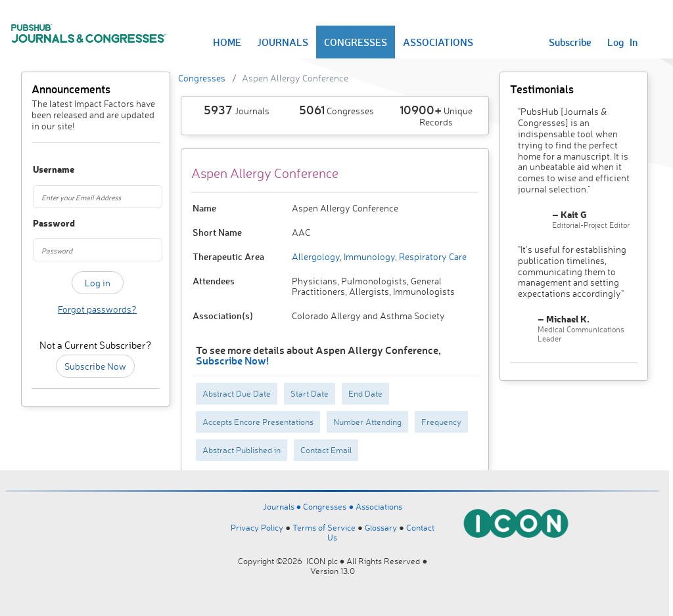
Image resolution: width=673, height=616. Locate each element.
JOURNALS (283, 42)
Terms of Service (324, 527)
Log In (622, 42)
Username (42, 170)
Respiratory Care (432, 256)
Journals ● (283, 506)
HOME (227, 42)
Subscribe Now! (232, 360)
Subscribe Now (95, 366)
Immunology (368, 256)
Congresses (202, 78)
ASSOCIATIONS (438, 42)
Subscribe (570, 42)
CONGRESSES (356, 42)
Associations (379, 506)
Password (42, 224)
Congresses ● (329, 506)
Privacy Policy (257, 527)
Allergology (316, 256)
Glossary (381, 527)
